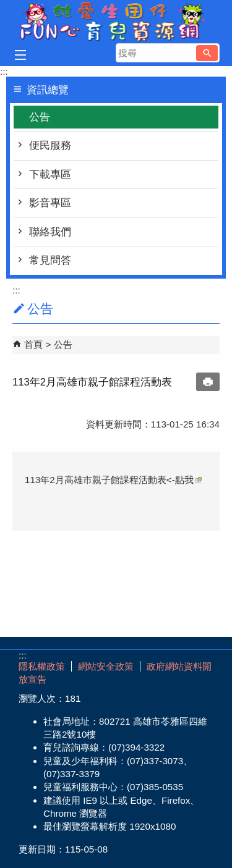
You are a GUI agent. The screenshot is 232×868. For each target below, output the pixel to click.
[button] (207, 53)
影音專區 (50, 203)
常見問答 (50, 260)
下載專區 (50, 175)
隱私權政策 (42, 666)
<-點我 (184, 480)
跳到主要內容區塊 (6, 6)
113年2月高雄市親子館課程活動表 (96, 480)
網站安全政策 (106, 666)
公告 (40, 117)
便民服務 (50, 145)
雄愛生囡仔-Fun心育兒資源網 (116, 21)
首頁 (33, 344)
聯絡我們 (50, 232)
